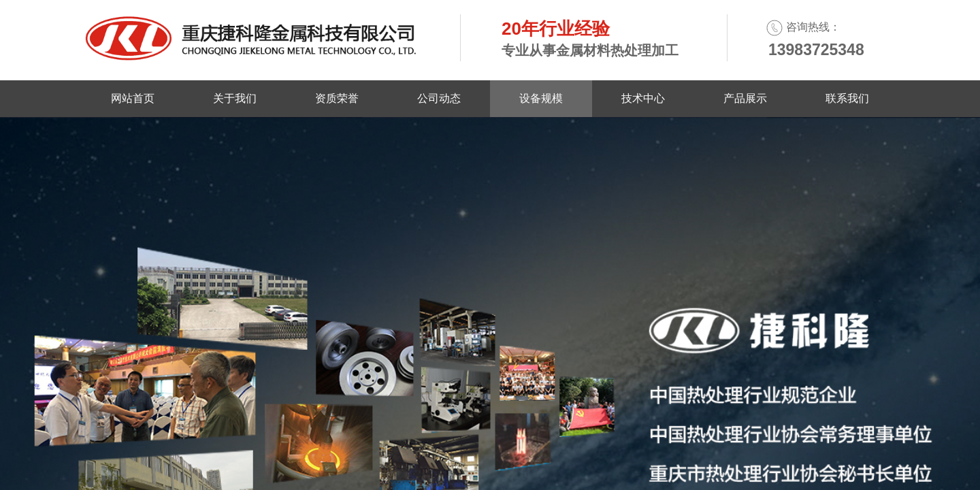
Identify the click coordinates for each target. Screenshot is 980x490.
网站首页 (133, 98)
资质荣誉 (337, 98)
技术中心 (643, 98)
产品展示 (745, 98)
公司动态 (439, 98)
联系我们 (847, 98)
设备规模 (541, 98)
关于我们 (235, 98)
